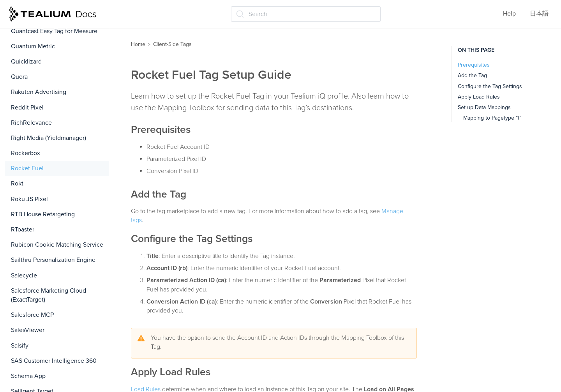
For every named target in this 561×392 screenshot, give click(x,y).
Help (509, 14)
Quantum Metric (33, 46)
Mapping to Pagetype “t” (492, 118)
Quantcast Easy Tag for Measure (54, 31)
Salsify (20, 346)
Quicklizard (26, 62)
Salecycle (24, 275)
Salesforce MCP (32, 315)
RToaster (23, 230)
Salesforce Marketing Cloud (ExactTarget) (49, 295)
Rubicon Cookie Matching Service (57, 245)
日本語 (539, 14)
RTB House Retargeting (43, 214)
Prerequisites (474, 65)
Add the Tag (472, 75)
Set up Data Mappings (484, 107)
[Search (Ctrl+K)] (306, 14)
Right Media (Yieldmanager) (49, 138)
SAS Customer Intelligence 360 (54, 361)
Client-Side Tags (172, 44)
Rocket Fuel (27, 168)
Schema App (28, 376)
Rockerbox (26, 153)
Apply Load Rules (479, 97)
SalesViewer (28, 330)
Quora (19, 77)
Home (138, 44)
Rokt (17, 184)
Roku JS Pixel (29, 199)
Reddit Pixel (27, 108)
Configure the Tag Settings (490, 86)
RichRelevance (31, 123)
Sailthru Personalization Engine (53, 260)
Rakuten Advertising (39, 92)
